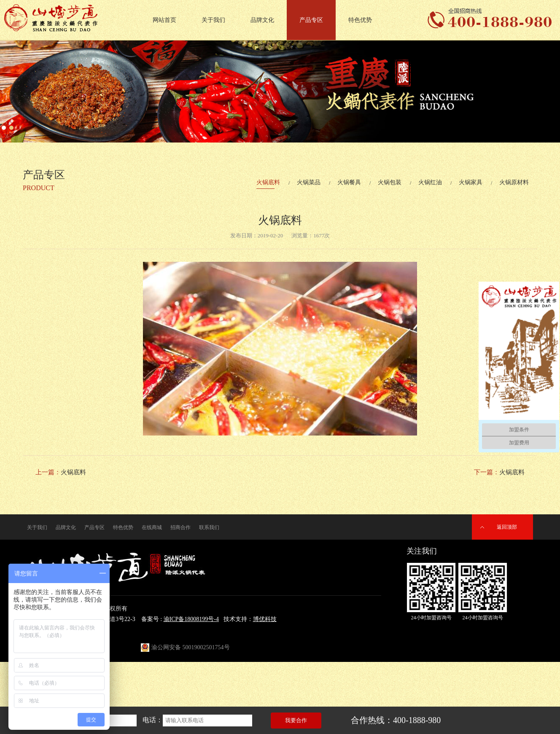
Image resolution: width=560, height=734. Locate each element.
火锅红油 (430, 182)
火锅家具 (471, 182)
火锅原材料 (514, 182)
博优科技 (265, 619)
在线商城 (152, 527)
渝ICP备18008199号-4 (191, 619)
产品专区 (311, 20)
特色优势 (360, 20)
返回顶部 (507, 527)
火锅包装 (390, 182)
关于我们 (213, 20)
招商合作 (180, 527)
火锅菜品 (309, 182)
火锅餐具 (349, 182)
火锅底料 (268, 182)
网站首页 (164, 20)
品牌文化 (262, 20)
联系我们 (209, 527)
